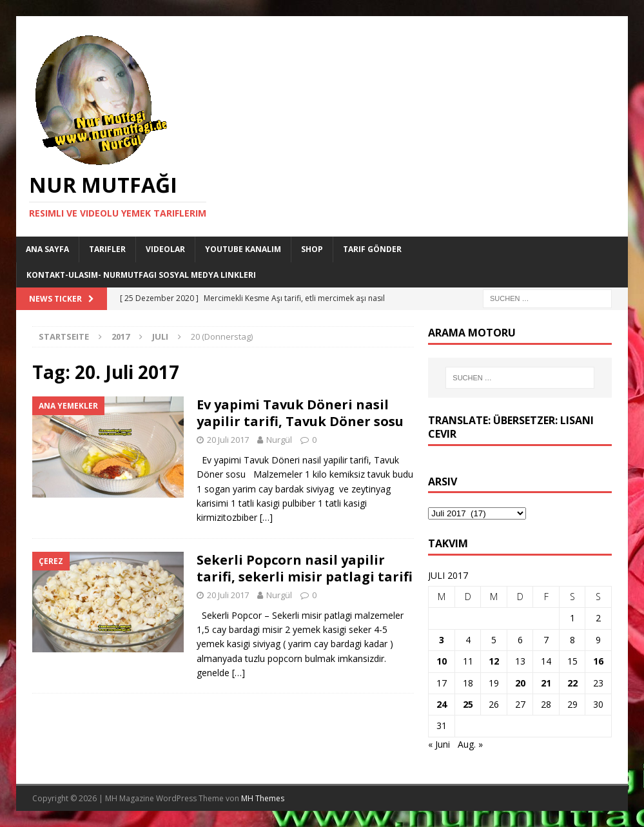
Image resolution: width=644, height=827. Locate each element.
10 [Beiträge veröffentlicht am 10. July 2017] (442, 661)
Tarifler (107, 249)
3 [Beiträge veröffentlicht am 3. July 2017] (442, 640)
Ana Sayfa (47, 249)
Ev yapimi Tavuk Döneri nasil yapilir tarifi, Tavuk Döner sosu (300, 413)
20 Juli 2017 (228, 440)
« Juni (439, 744)
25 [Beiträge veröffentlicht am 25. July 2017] (468, 704)
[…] (266, 517)
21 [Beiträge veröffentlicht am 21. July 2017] (546, 683)
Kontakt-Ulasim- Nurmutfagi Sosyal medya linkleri (141, 275)
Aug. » (470, 744)
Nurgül (279, 440)
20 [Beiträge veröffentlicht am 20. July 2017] (520, 683)
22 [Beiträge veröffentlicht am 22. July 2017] (572, 683)
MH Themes (263, 798)
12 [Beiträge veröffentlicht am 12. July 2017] (494, 661)
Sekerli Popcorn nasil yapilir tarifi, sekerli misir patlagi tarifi (305, 568)
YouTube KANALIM (243, 249)
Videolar (165, 249)
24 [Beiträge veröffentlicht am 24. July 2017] (442, 704)
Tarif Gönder (372, 249)
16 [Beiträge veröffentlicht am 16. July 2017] (598, 661)
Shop (312, 249)
